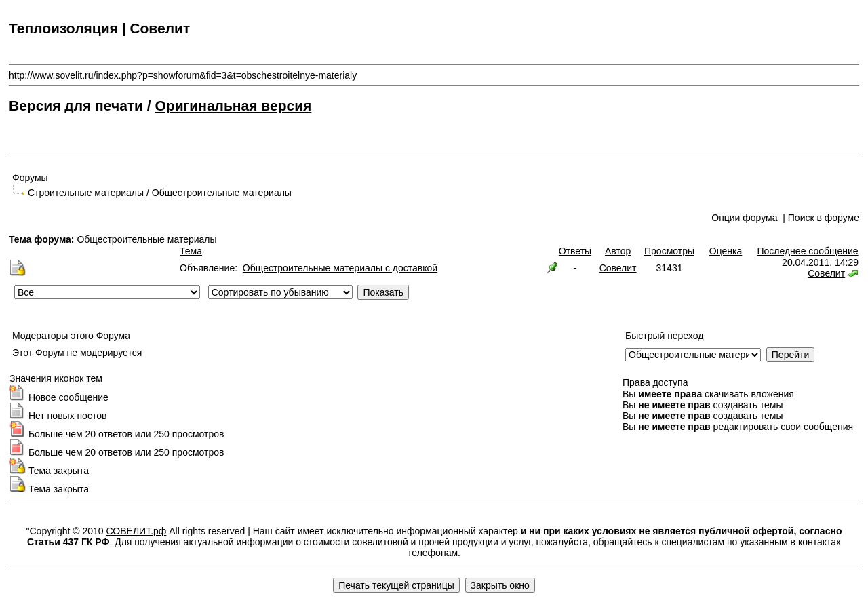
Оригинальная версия (234, 105)
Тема (191, 251)
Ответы (575, 251)
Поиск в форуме (824, 218)
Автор (618, 251)
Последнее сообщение (807, 251)
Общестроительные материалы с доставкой (340, 268)
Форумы (30, 178)
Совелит (618, 268)
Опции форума (744, 218)
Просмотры (669, 251)
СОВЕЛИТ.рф (137, 531)
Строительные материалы (86, 193)
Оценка (726, 251)
